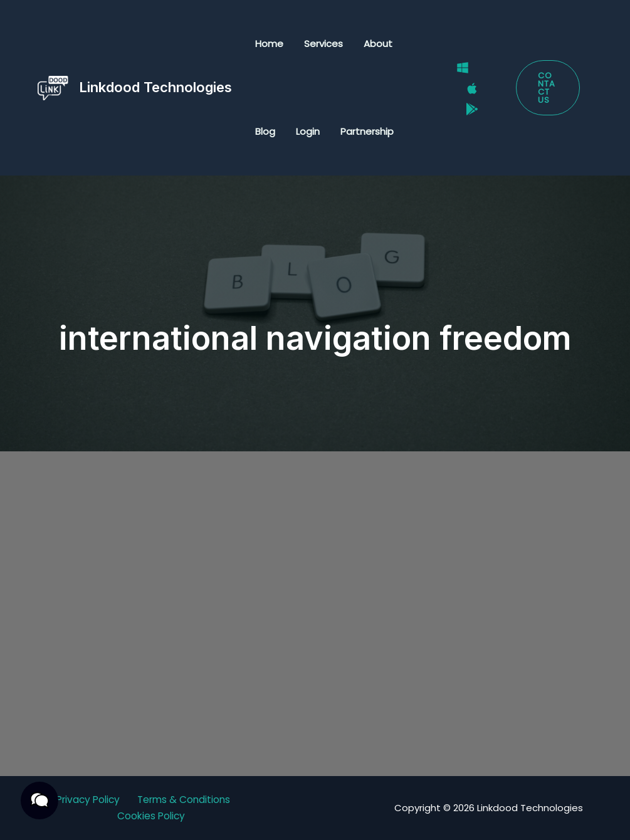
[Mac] (469, 88)
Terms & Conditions (186, 800)
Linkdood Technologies (155, 87)
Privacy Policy (87, 800)
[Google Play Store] (469, 104)
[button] (547, 88)
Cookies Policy (151, 816)
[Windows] (459, 72)
